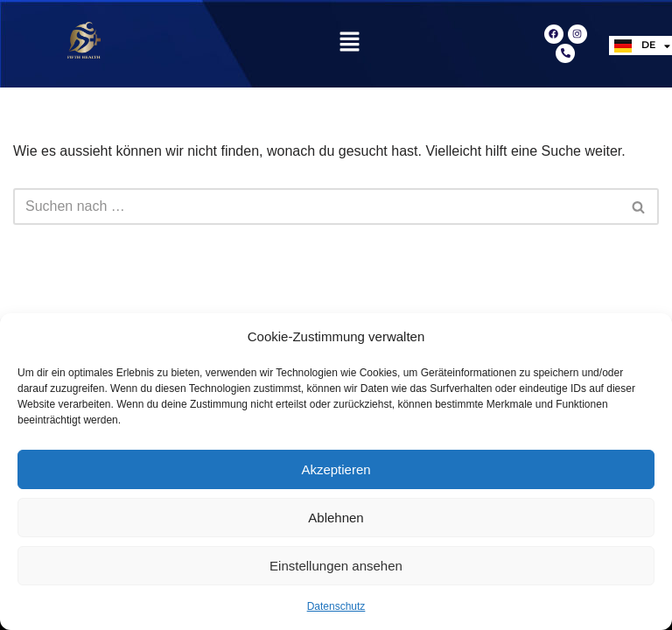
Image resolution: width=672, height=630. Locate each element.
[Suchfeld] (316, 206)
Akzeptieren (336, 469)
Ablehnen (336, 518)
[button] (349, 44)
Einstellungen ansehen (336, 566)
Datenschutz (336, 606)
